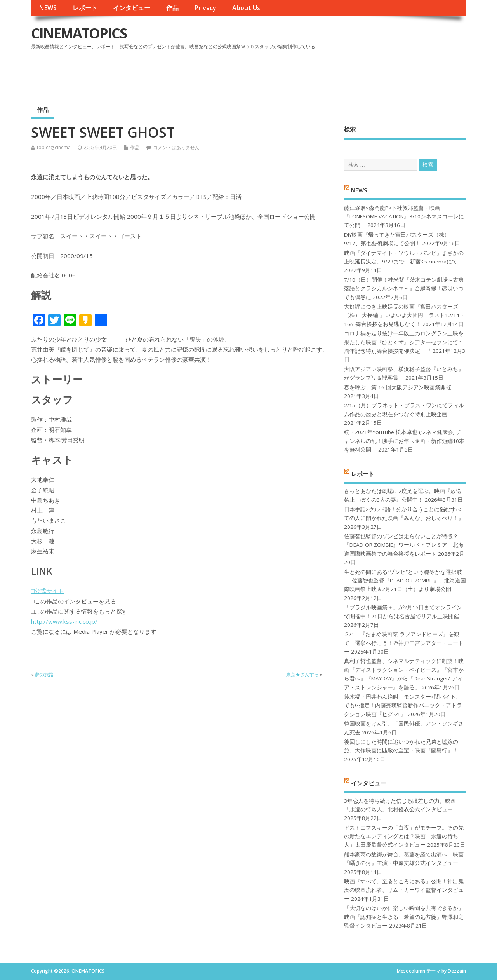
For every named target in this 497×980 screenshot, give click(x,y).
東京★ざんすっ (302, 674)
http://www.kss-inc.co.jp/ (64, 621)
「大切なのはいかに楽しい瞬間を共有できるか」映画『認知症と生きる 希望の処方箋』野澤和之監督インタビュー (404, 917)
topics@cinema (54, 147)
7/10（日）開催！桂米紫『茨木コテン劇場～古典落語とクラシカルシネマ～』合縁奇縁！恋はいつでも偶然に (404, 289)
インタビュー (132, 8)
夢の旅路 (44, 674)
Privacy (205, 8)
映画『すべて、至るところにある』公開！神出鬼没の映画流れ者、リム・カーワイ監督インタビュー (404, 890)
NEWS (48, 8)
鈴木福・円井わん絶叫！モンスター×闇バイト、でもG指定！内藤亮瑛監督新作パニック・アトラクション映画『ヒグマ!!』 (403, 705)
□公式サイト (47, 591)
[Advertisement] (318, 73)
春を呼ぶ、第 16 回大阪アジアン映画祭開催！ (400, 387)
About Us (246, 8)
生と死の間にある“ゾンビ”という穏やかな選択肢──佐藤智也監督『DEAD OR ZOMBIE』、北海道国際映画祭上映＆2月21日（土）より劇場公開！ (405, 581)
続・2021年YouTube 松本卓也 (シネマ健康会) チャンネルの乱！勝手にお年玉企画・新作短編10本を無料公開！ (404, 441)
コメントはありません (176, 147)
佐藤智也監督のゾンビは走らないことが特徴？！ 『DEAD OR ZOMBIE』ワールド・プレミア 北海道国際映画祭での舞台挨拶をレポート (404, 545)
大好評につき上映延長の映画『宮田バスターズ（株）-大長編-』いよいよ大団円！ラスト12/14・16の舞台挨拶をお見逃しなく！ (404, 315)
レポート (85, 8)
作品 (172, 8)
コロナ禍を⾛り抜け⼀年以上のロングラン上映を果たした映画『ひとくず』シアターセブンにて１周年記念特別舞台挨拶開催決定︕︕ (404, 342)
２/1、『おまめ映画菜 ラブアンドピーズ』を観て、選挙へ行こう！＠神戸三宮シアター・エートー (404, 643)
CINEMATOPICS (79, 33)
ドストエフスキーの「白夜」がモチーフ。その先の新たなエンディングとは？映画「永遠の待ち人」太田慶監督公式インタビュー (404, 836)
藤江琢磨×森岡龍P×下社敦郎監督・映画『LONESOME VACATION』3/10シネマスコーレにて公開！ (404, 217)
